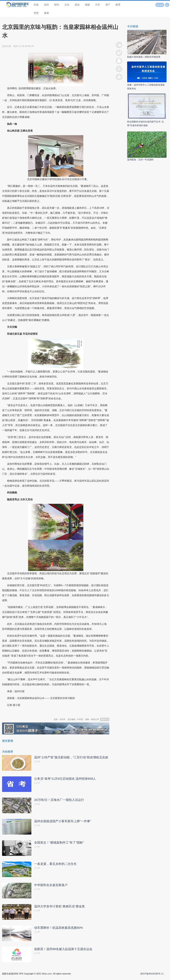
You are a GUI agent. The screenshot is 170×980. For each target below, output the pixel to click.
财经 (57, 5)
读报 (160, 5)
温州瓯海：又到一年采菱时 (140, 160)
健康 (46, 13)
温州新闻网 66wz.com (27, 712)
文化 (67, 5)
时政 (36, 5)
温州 (46, 5)
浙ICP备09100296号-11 (152, 977)
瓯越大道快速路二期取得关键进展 (144, 57)
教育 (118, 5)
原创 (77, 5)
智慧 (36, 13)
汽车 (98, 5)
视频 (87, 5)
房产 (108, 5)
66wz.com (47, 977)
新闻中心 (105, 719)
